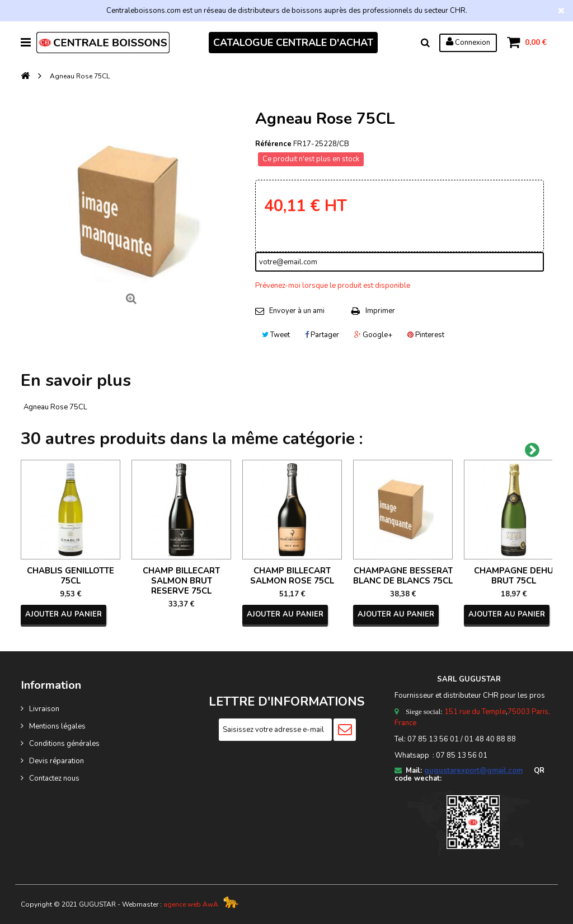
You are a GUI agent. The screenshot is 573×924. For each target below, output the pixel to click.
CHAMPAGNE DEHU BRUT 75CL (514, 576)
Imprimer (380, 311)
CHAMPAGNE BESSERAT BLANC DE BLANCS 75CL (403, 576)
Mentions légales (57, 726)
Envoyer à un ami (297, 311)
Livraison (44, 709)
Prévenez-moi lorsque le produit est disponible (333, 286)
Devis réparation (57, 761)
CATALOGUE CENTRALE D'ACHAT (293, 43)
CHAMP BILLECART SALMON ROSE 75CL (292, 576)
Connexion (468, 42)
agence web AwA (191, 904)
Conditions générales (64, 744)
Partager (322, 335)
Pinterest (426, 335)
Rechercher (425, 43)
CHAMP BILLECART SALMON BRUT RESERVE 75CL (181, 581)
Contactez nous (54, 778)
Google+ (373, 335)
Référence (273, 144)
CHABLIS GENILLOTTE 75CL (71, 576)
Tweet (276, 335)
